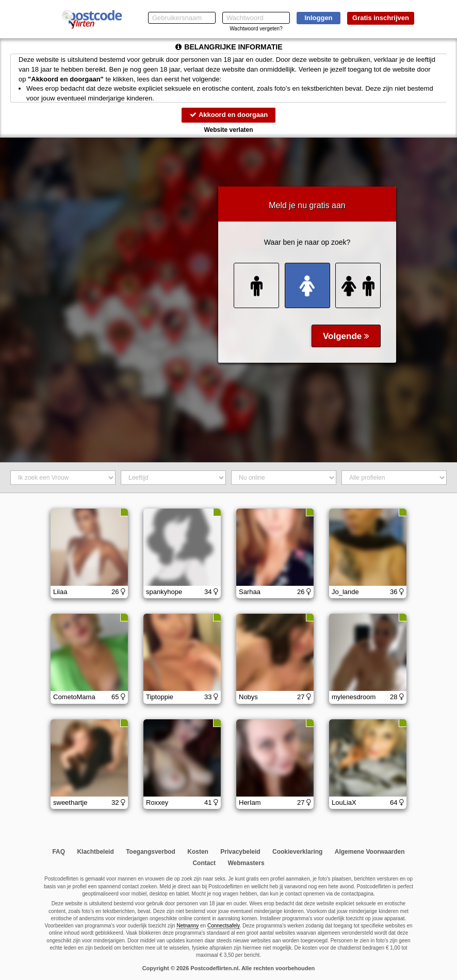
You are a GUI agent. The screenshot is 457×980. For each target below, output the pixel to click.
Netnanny (187, 926)
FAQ (59, 852)
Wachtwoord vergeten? (256, 29)
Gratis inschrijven (381, 18)
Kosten (198, 852)
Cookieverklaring (297, 852)
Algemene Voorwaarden (370, 852)
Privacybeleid (240, 852)
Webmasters (246, 863)
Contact (204, 863)
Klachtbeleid (95, 852)
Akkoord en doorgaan (228, 115)
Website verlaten (228, 130)
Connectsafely (224, 926)
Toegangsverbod (151, 852)
